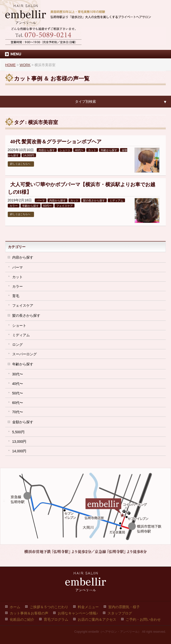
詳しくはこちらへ (20, 164)
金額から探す (23, 422)
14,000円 (29, 155)
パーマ (41, 200)
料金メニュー (88, 607)
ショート (65, 150)
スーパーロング (24, 354)
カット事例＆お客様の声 (29, 613)
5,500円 (18, 432)
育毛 (16, 296)
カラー (14, 206)
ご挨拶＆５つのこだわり (49, 607)
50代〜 (18, 393)
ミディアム (116, 200)
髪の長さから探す (94, 200)
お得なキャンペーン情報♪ (78, 613)
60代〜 (47, 206)
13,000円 (19, 442)
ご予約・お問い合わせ (143, 619)
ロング (17, 345)
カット (92, 150)
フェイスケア (64, 206)
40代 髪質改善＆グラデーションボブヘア (56, 142)
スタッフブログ (120, 613)
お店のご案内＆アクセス (97, 619)
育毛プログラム (56, 619)
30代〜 (18, 374)
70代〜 (18, 412)
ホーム (15, 607)
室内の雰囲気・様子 (124, 607)
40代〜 (79, 150)
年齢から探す (109, 150)
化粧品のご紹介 (22, 619)
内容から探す (47, 150)
